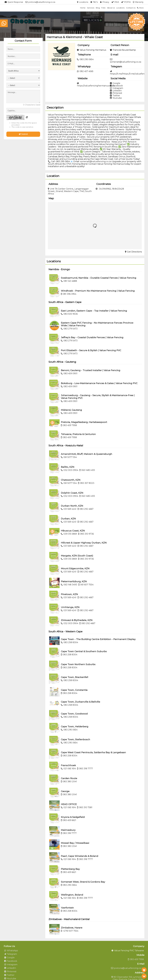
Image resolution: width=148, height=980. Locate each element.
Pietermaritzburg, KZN (74, 581)
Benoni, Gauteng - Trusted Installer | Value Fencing (91, 370)
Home (83, 8)
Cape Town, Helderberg (75, 726)
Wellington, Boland (72, 895)
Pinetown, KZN (69, 594)
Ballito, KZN (68, 467)
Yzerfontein (67, 908)
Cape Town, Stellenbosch (75, 739)
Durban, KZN (68, 519)
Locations (120, 8)
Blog (98, 8)
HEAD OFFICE (69, 804)
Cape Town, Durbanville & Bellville (80, 702)
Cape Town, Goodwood (74, 714)
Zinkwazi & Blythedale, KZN (77, 620)
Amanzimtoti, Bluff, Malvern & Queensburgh (87, 454)
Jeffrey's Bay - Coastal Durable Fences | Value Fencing (92, 337)
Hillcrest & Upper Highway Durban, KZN (84, 543)
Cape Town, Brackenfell (75, 677)
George (65, 791)
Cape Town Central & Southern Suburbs (84, 651)
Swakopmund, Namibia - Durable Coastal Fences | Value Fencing (99, 278)
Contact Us (131, 8)
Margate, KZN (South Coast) (77, 556)
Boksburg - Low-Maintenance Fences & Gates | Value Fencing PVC (99, 383)
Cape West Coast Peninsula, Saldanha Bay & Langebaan (93, 752)
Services (91, 8)
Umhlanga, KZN (70, 607)
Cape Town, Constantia (74, 690)
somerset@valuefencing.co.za (96, 161)
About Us (111, 8)
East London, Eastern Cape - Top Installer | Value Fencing (94, 311)
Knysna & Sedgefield (73, 817)
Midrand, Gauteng (71, 410)
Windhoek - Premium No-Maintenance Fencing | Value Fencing (98, 291)
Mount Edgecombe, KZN (75, 568)
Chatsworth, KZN (71, 480)
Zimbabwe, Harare (72, 928)
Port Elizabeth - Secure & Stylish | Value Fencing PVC (91, 350)
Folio (103, 8)
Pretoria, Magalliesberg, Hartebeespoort (84, 422)
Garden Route (69, 778)
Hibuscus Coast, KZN (73, 531)
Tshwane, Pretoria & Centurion (78, 434)
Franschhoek (68, 765)
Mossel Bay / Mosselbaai (75, 843)
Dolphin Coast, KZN (72, 493)
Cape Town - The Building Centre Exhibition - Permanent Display (98, 639)
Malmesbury (68, 830)
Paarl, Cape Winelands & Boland (80, 856)
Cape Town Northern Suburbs (78, 664)
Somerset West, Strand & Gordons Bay (83, 882)
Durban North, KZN (72, 506)
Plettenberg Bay (70, 869)
